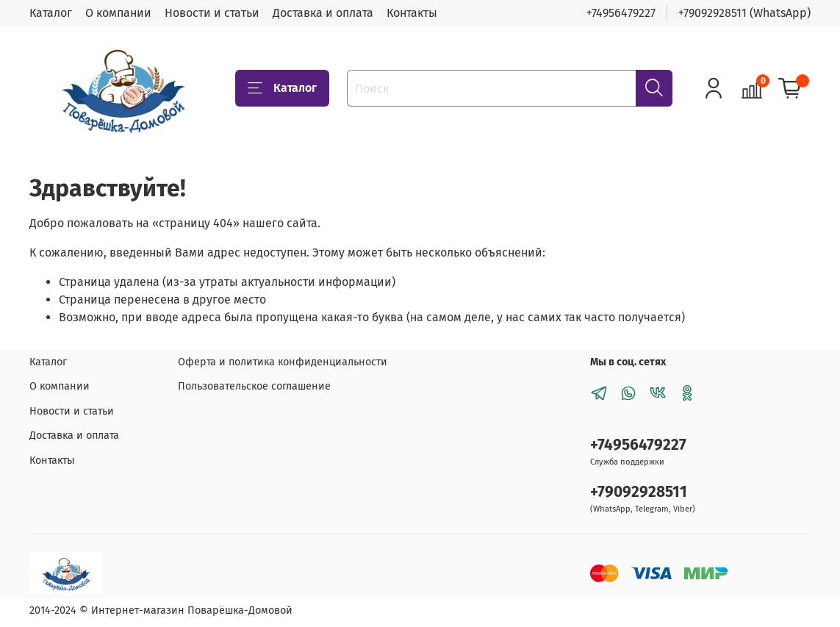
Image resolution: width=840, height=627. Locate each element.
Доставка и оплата (323, 13)
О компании (118, 13)
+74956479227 (621, 13)
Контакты (412, 13)
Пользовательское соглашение (254, 386)
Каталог (51, 13)
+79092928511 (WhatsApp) (744, 13)
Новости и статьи (212, 13)
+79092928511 (639, 492)
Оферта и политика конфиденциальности (283, 362)
